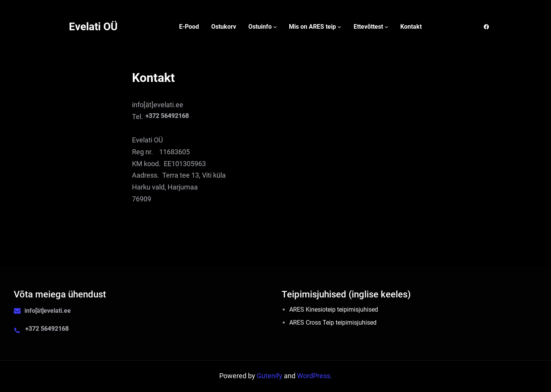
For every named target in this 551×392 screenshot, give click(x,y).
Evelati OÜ (93, 27)
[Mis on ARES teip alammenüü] (339, 27)
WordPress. (315, 376)
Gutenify (270, 376)
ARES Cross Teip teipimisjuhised (333, 323)
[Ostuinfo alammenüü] (275, 27)
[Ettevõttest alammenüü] (386, 27)
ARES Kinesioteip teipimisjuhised (334, 310)
